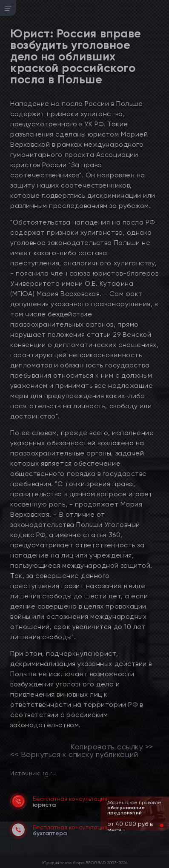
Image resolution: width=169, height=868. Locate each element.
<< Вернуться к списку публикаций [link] (74, 754)
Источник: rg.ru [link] (33, 773)
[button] (155, 825)
